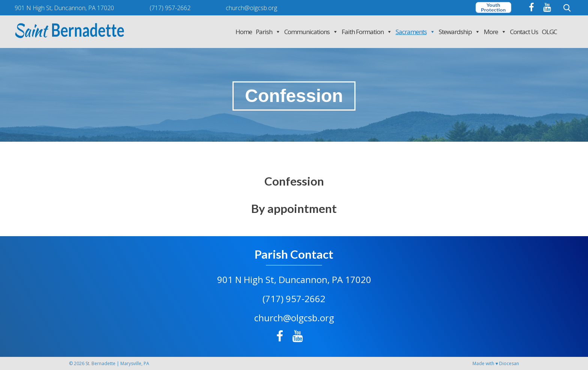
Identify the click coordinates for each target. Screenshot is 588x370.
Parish (268, 32)
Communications (311, 32)
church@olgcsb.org (294, 318)
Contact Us (524, 32)
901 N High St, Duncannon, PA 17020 (294, 279)
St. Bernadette (100, 363)
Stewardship (459, 32)
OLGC (549, 32)
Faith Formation (367, 32)
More (495, 32)
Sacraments (415, 32)
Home (244, 32)
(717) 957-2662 (294, 299)
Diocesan (509, 363)
